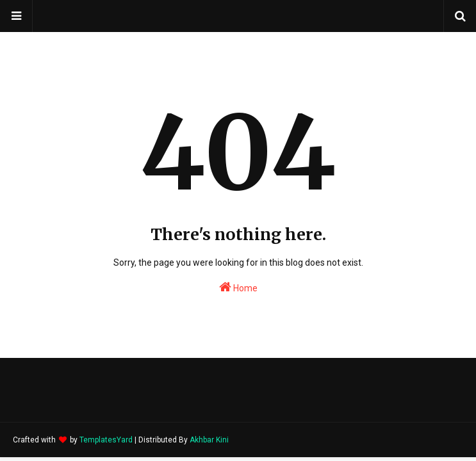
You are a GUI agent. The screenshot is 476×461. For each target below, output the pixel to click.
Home (238, 287)
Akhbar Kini (209, 440)
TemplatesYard (106, 440)
